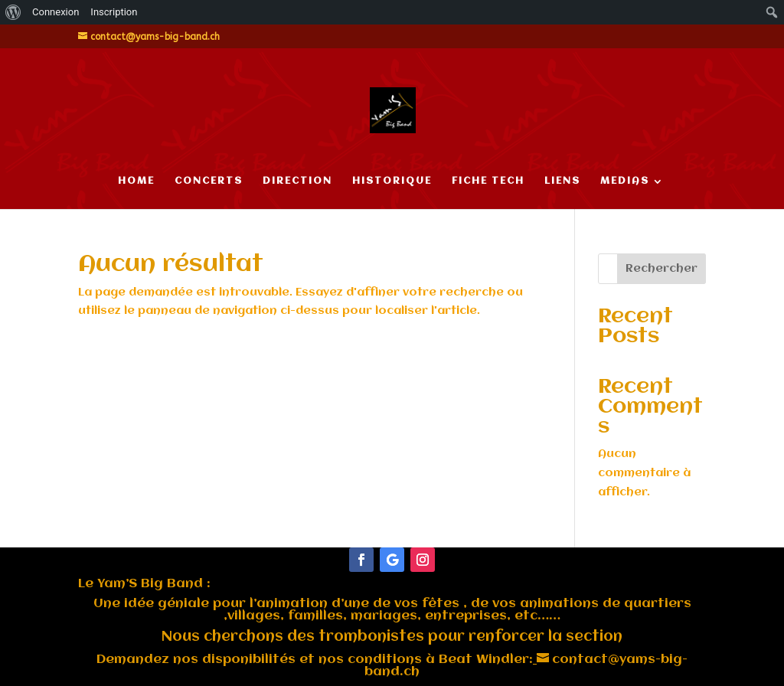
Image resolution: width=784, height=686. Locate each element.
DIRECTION (297, 181)
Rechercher (661, 269)
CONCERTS (209, 181)
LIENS (562, 181)
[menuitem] (13, 12)
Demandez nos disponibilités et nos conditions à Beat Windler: (315, 660)
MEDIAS (625, 181)
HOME (136, 181)
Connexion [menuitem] (56, 12)
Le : (144, 584)
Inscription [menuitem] (114, 12)
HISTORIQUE (392, 181)
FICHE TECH (488, 181)
